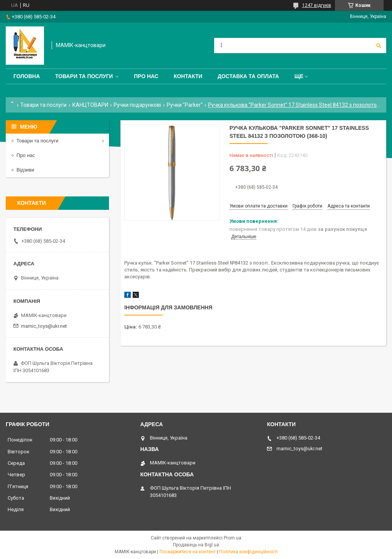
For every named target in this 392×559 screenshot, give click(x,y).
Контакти (188, 76)
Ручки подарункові (137, 105)
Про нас (146, 76)
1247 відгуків (317, 5)
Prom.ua (233, 538)
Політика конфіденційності (248, 552)
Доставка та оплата (248, 76)
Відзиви (25, 170)
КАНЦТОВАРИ (90, 105)
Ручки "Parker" (185, 105)
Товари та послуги (84, 76)
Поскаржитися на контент (188, 552)
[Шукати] (379, 46)
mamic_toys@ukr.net (44, 326)
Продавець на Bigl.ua (196, 545)
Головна (27, 76)
